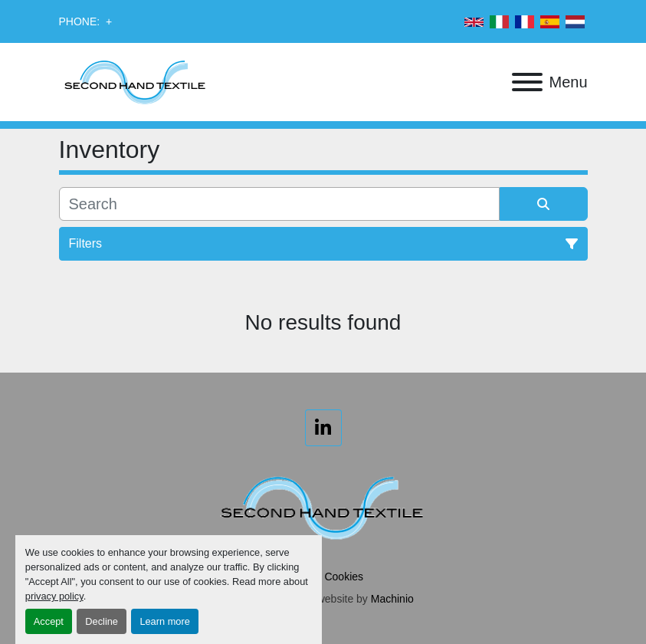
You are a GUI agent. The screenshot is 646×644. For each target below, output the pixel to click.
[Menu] (527, 82)
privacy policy (54, 596)
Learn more (164, 621)
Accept (49, 621)
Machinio (392, 599)
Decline (102, 621)
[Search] (279, 204)
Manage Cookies (323, 577)
